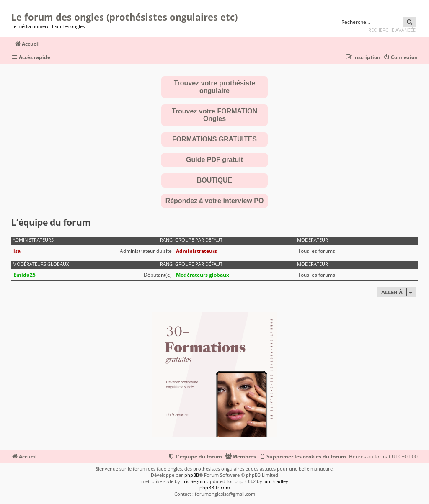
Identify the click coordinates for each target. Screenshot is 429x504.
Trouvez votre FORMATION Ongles (214, 115)
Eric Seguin (193, 481)
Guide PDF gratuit (214, 160)
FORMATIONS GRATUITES (214, 139)
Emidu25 (25, 275)
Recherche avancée (392, 30)
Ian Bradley (276, 481)
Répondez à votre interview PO (215, 201)
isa (17, 251)
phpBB (192, 475)
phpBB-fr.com (215, 487)
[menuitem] (401, 58)
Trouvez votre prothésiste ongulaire (215, 87)
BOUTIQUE (214, 180)
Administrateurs (33, 240)
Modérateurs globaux (41, 264)
